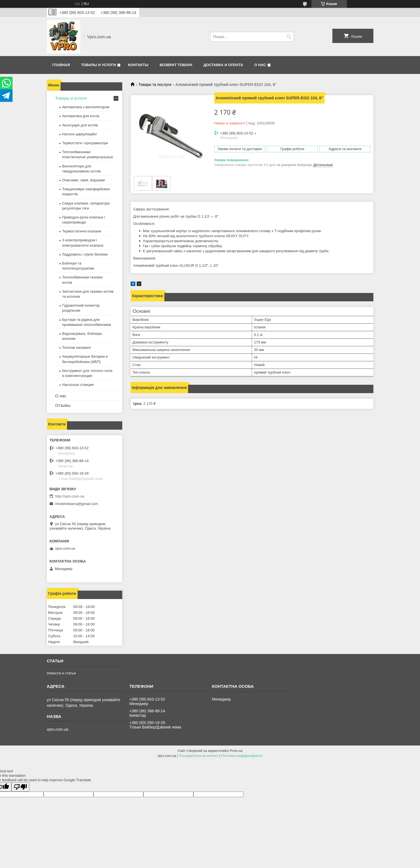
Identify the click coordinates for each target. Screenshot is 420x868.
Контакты (138, 65)
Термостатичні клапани (82, 231)
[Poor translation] (20, 787)
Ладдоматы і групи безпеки (85, 254)
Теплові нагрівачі (76, 348)
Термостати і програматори (85, 143)
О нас (260, 65)
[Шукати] (289, 37)
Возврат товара (176, 65)
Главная (61, 65)
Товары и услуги (99, 65)
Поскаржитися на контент (198, 756)
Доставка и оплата (223, 65)
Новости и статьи (61, 673)
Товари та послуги (155, 85)
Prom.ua (236, 751)
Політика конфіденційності (242, 756)
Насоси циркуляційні (80, 134)
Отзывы (63, 405)
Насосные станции (78, 385)
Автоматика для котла (81, 116)
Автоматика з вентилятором (86, 107)
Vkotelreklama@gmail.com (77, 504)
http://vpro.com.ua (70, 496)
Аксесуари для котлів (80, 125)
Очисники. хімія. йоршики (84, 180)
